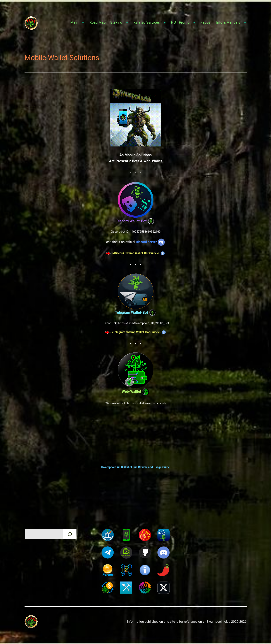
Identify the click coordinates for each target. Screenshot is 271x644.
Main (74, 22)
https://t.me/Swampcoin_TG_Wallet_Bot (143, 323)
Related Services (147, 22)
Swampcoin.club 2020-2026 (227, 622)
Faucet (206, 22)
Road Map (97, 22)
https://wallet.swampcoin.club (146, 403)
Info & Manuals (228, 22)
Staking (116, 22)
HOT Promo (180, 22)
